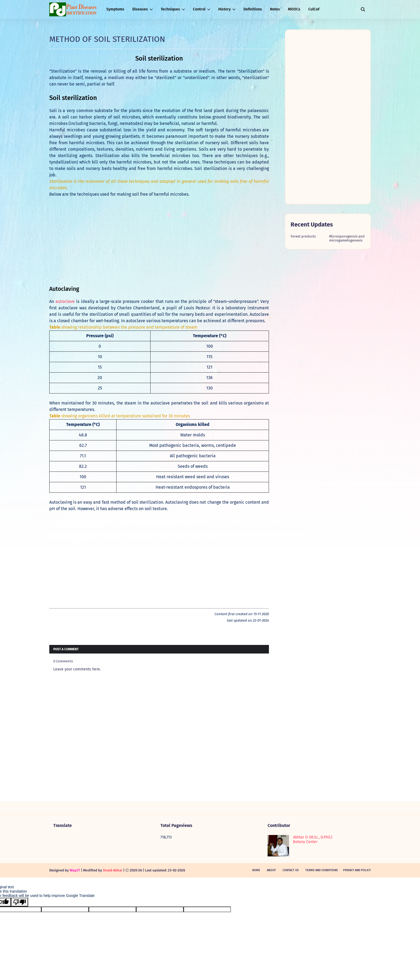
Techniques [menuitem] (170, 9)
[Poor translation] (20, 902)
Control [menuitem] (199, 9)
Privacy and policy (357, 870)
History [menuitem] (224, 9)
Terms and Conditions (322, 870)
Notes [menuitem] (275, 9)
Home (256, 870)
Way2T (75, 870)
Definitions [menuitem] (253, 9)
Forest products (303, 236)
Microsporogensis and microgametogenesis (347, 238)
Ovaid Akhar (113, 870)
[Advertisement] (159, 242)
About (271, 870)
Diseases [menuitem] (140, 9)
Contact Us (291, 870)
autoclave (65, 301)
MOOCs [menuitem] (294, 9)
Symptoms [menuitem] (115, 9)
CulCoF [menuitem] (314, 9)
